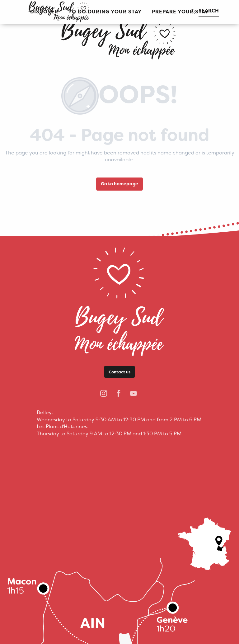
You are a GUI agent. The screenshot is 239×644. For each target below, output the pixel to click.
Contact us (119, 372)
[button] (105, 12)
